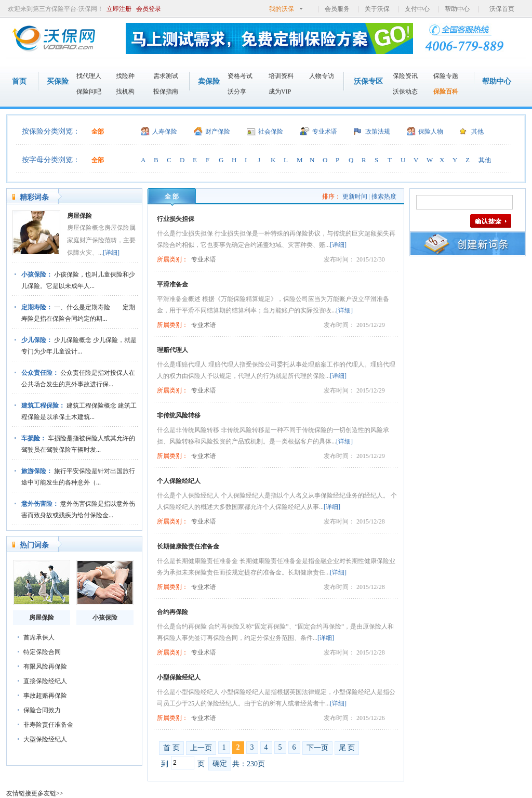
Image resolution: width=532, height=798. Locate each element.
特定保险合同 (42, 652)
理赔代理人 (172, 350)
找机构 (125, 91)
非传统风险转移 (179, 415)
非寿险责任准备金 (48, 725)
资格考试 (240, 76)
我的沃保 (282, 9)
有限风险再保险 (45, 666)
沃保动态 (405, 91)
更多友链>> (47, 793)
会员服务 (337, 9)
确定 (220, 763)
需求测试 (166, 76)
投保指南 (166, 91)
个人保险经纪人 (179, 481)
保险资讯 (405, 76)
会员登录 (149, 9)
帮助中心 (457, 9)
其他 (477, 132)
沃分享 (237, 91)
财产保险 (218, 132)
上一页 (201, 748)
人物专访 (322, 76)
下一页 (317, 748)
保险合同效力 (42, 710)
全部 (98, 132)
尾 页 (347, 748)
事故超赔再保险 (45, 696)
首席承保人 (39, 637)
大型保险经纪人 (45, 739)
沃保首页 (502, 9)
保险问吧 (89, 91)
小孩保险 (105, 618)
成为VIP (280, 91)
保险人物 (431, 132)
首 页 (171, 748)
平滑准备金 (172, 284)
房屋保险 (79, 216)
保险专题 (446, 76)
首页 (19, 81)
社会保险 (271, 132)
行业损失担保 (176, 219)
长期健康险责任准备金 (188, 546)
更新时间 (355, 197)
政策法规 (378, 132)
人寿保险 (165, 132)
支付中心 (417, 9)
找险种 (125, 76)
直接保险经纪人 (45, 681)
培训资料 (281, 76)
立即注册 (119, 9)
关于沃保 (377, 9)
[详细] (111, 253)
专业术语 (325, 132)
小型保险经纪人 (179, 677)
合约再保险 (172, 612)
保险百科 (446, 91)
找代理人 (89, 76)
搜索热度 (384, 197)
